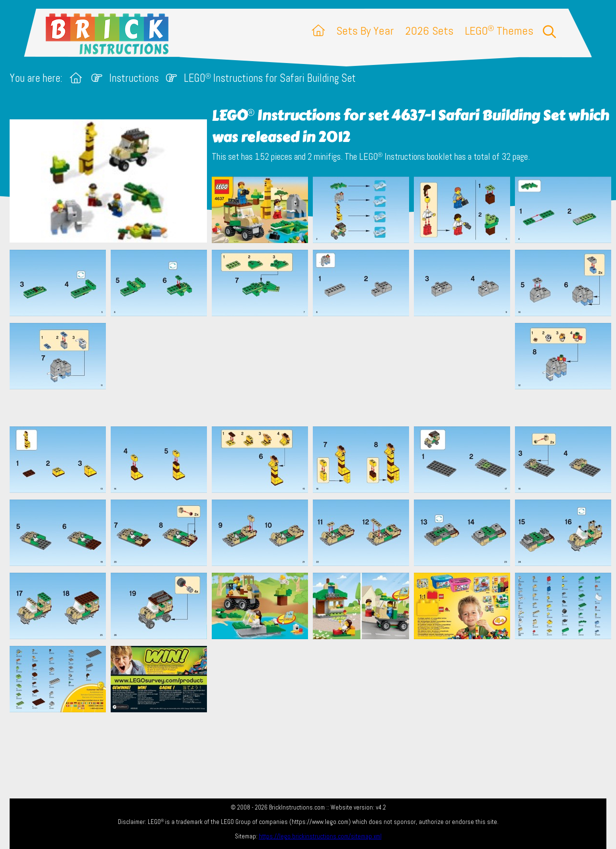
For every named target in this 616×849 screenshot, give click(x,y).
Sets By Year (365, 31)
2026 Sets (429, 31)
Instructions (134, 78)
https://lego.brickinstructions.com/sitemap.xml (320, 836)
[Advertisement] (313, 371)
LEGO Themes (499, 31)
